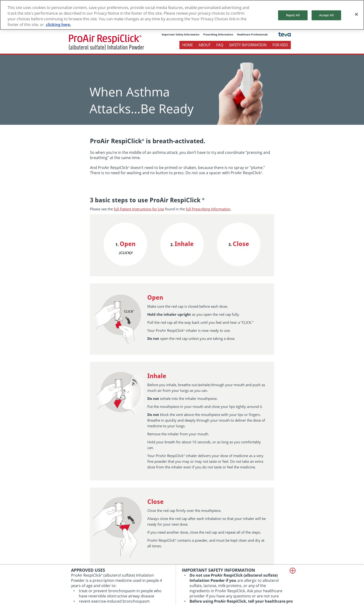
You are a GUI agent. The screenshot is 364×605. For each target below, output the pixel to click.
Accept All (326, 15)
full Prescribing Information (208, 209)
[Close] (356, 14)
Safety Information (248, 45)
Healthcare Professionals (252, 35)
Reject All (293, 15)
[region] (182, 15)
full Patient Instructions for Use (139, 209)
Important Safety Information (181, 35)
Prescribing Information (218, 35)
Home (188, 45)
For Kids (280, 45)
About (205, 45)
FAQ (220, 45)
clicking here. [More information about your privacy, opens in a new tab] (58, 25)
